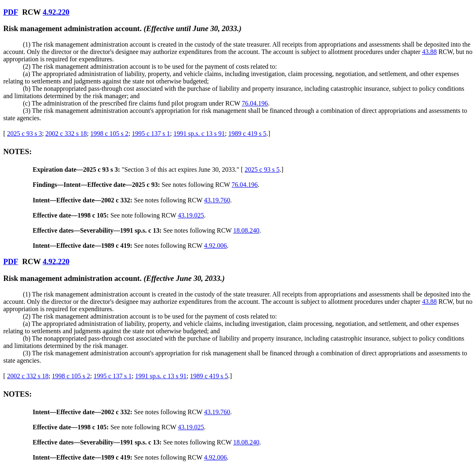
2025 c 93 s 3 (24, 134)
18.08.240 (246, 230)
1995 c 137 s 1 (151, 134)
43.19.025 (191, 215)
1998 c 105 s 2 (109, 134)
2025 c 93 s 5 (262, 169)
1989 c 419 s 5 (247, 134)
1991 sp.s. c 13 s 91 (199, 134)
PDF (11, 12)
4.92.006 (215, 246)
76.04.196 (255, 103)
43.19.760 (217, 200)
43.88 (429, 52)
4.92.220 (56, 12)
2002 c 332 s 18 (66, 134)
